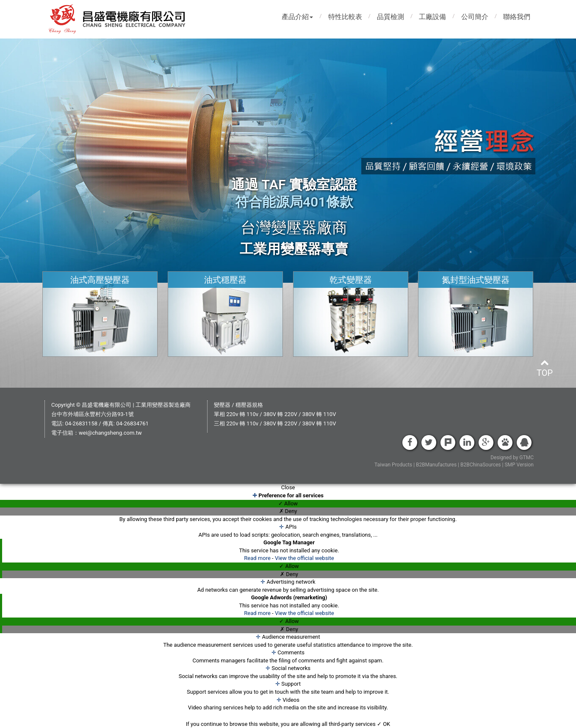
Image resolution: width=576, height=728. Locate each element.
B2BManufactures (436, 465)
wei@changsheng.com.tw (110, 433)
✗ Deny (288, 511)
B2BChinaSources (481, 465)
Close (288, 487)
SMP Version (519, 465)
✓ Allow (288, 503)
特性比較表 (345, 17)
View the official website (305, 558)
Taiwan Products (393, 465)
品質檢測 (390, 17)
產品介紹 (297, 17)
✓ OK (384, 724)
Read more (258, 558)
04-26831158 (81, 423)
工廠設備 (432, 17)
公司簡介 (475, 17)
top (545, 368)
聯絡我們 (517, 17)
